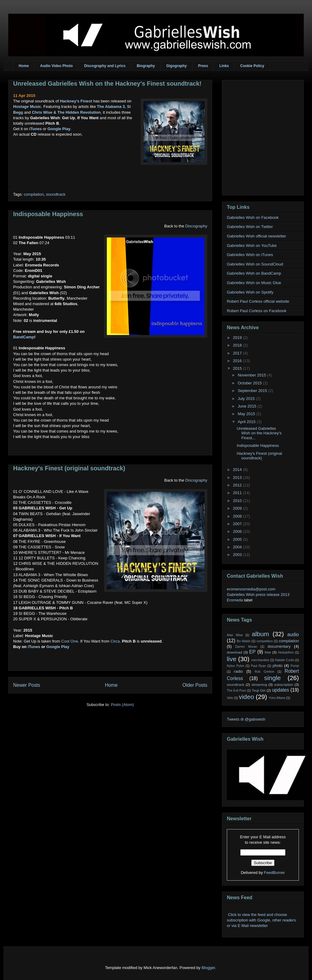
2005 (238, 539)
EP (252, 652)
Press (203, 66)
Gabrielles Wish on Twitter (250, 227)
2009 (238, 508)
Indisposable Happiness (48, 214)
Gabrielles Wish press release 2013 (258, 595)
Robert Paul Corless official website (258, 301)
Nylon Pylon (236, 666)
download (234, 652)
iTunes (36, 129)
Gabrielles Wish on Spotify (250, 292)
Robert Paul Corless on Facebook (257, 311)
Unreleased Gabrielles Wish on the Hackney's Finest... (259, 433)
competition (265, 641)
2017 (238, 353)
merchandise (260, 660)
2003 (238, 555)
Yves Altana (277, 698)
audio (293, 634)
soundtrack (56, 194)
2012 (238, 485)
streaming (259, 684)
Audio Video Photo (56, 66)
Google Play (59, 129)
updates (281, 690)
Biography (146, 66)
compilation (34, 194)
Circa (115, 641)
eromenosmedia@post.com (251, 589)
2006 (238, 531)
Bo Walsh (244, 641)
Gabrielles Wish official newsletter (256, 236)
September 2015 (253, 391)
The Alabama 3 (111, 107)
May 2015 (247, 414)
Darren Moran (246, 647)
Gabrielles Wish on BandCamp (254, 273)
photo (278, 666)
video (246, 697)
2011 (238, 493)
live (232, 659)
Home (24, 66)
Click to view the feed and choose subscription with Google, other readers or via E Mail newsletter (261, 920)
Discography (196, 226)
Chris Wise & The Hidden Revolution (66, 112)
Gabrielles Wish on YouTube (252, 246)
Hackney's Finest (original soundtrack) (69, 468)
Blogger (208, 968)
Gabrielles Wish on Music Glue (254, 283)
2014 (238, 470)
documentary (279, 646)
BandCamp (24, 337)
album (261, 634)
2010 (238, 501)
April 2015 (247, 422)
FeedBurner (275, 873)
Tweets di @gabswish (246, 719)
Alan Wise (235, 635)
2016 (238, 361)
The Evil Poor (236, 691)
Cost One (70, 641)
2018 (238, 345)
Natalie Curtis (285, 660)
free (268, 652)
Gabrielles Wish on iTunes (250, 255)
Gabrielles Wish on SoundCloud (255, 264)
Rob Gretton (264, 672)
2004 (238, 547)
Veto (230, 698)
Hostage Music (27, 107)
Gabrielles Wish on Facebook (253, 217)
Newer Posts (27, 685)
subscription (284, 684)
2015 (238, 368)
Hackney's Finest (76, 101)
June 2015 (248, 406)
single (272, 678)
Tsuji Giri (259, 690)
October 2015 (250, 383)
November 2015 (252, 375)
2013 (238, 478)
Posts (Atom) (122, 705)
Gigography (176, 66)
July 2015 (247, 399)
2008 (238, 516)
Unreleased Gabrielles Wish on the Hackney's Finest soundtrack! (107, 84)
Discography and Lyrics (105, 66)
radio (238, 671)
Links (224, 66)
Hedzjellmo (286, 652)
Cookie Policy (252, 66)
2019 (238, 338)
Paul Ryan (259, 666)
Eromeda (235, 600)
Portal (295, 666)
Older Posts (195, 685)
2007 (238, 524)
